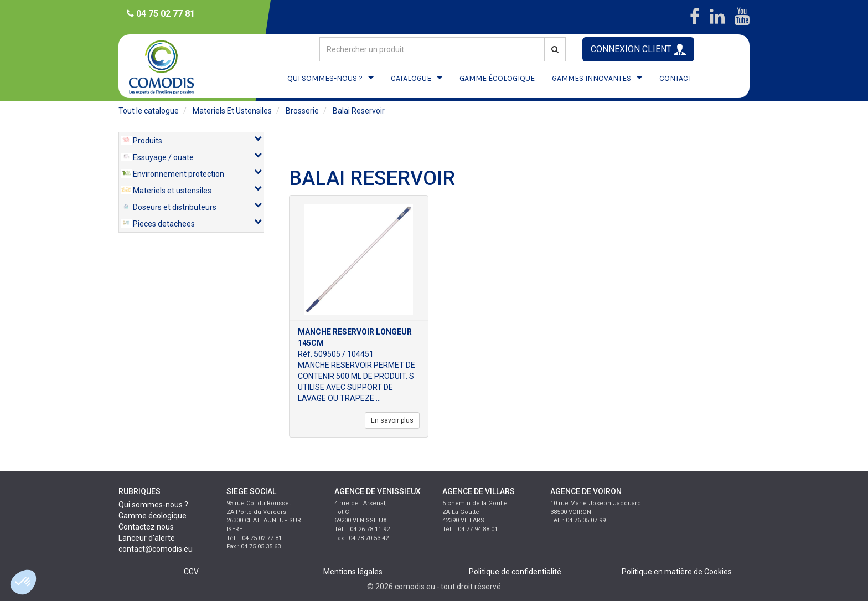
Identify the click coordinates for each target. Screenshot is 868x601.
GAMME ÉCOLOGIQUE (497, 78)
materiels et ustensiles (232, 111)
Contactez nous (146, 527)
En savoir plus (392, 420)
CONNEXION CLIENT (638, 50)
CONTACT (676, 78)
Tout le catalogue (149, 111)
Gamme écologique (153, 516)
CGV (191, 572)
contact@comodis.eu (156, 549)
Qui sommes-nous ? (153, 505)
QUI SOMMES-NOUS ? (325, 78)
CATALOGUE (411, 78)
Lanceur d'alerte (147, 538)
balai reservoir (359, 111)
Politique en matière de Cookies (677, 572)
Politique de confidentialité (515, 572)
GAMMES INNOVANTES (591, 78)
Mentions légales (353, 572)
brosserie (302, 111)
